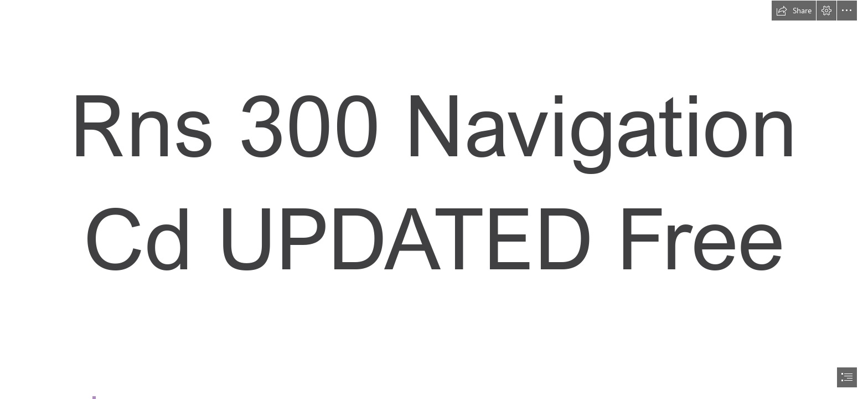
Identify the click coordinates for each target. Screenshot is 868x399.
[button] (794, 11)
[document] (434, 199)
